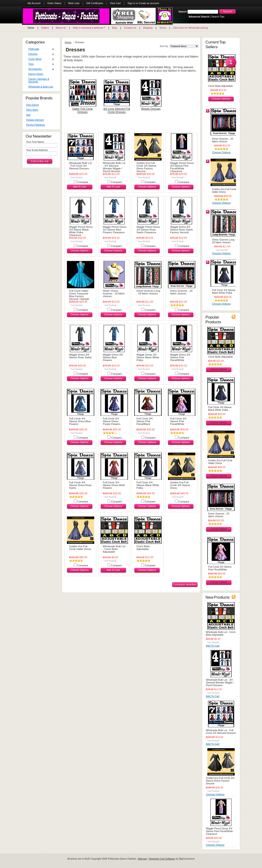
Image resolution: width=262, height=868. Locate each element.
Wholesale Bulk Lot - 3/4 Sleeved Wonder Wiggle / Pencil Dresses (114, 167)
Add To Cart (80, 187)
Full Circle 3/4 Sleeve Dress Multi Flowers (114, 485)
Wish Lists (74, 3)
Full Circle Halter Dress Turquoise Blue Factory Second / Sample (79, 295)
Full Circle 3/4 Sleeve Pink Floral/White (178, 421)
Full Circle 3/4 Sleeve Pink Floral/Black (145, 421)
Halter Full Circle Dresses (83, 110)
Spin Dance (33, 105)
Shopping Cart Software (162, 859)
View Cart (115, 3)
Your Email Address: (37, 150)
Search (183, 12)
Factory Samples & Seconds (39, 80)
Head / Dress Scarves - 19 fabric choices (114, 294)
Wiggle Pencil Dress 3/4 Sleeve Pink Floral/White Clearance (182, 167)
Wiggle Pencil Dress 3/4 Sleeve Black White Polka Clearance (81, 231)
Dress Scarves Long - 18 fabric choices (148, 292)
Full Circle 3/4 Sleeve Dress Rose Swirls (80, 485)
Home (68, 42)
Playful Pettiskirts (36, 125)
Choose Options (147, 187)
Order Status (54, 3)
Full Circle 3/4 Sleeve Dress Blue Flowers (80, 421)
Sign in (131, 3)
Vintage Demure (35, 120)
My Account (34, 3)
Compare (83, 182)
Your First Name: (35, 142)
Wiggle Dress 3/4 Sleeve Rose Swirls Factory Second (182, 230)
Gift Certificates (95, 3)
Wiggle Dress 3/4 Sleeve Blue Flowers (113, 357)
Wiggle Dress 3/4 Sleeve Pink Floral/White (180, 357)
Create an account (149, 3)
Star (28, 115)
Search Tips (218, 17)
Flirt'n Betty (32, 110)
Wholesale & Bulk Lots (41, 87)
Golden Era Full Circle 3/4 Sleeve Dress (180, 485)
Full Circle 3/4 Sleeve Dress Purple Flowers (112, 421)
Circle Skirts (40, 59)
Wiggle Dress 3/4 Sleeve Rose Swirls (80, 356)
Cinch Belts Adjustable (143, 548)
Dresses (40, 54)
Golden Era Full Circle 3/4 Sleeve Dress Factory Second (146, 167)
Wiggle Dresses (151, 109)
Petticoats (40, 49)
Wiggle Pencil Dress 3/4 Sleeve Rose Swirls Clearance (148, 230)
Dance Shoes (36, 74)
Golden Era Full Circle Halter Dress (80, 548)
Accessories (40, 69)
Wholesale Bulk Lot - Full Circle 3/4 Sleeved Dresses (80, 166)
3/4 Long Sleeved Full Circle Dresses (117, 110)
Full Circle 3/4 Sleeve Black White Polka (148, 485)
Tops (40, 64)
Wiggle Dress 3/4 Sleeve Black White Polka (148, 357)
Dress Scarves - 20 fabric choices (181, 292)
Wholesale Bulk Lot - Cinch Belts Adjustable (114, 549)
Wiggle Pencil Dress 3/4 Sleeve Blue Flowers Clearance (115, 230)
